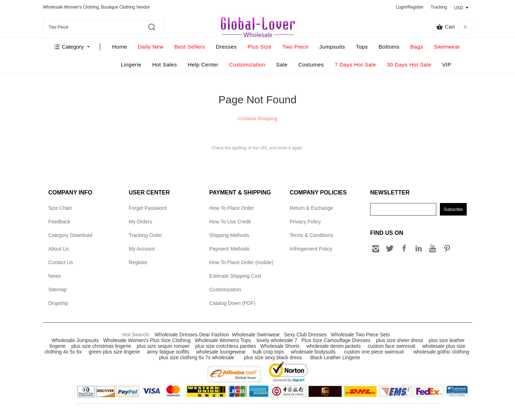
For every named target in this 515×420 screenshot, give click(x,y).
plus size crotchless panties (226, 346)
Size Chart (60, 208)
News (55, 276)
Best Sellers (190, 47)
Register (138, 262)
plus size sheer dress (399, 340)
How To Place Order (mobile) (241, 262)
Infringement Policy (311, 249)
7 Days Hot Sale (355, 65)
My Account (142, 249)
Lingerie (131, 65)
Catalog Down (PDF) (232, 303)
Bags (417, 47)
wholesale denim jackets (334, 346)
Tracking (439, 7)
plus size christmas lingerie (101, 346)
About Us (59, 249)
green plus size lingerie (114, 352)
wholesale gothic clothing (441, 352)
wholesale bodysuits (313, 352)
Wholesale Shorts (280, 346)
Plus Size (259, 47)
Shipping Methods (229, 235)
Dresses (227, 47)
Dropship (58, 303)
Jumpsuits (332, 47)
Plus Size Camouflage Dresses (336, 340)
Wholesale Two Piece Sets (360, 335)
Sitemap (57, 290)
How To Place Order (232, 208)
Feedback (59, 222)
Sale (282, 65)
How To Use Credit (230, 222)
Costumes (311, 65)
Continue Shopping (258, 118)
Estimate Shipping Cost (235, 276)
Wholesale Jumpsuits (75, 340)
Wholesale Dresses (176, 335)
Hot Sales (165, 65)
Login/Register (410, 7)
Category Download (70, 235)
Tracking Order (145, 235)
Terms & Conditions (311, 235)
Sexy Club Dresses (305, 335)
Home (120, 47)
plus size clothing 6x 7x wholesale (197, 357)
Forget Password (148, 208)
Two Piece (295, 47)
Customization (247, 65)
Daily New (151, 47)
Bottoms (389, 47)
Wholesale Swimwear (256, 335)
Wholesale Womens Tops (223, 340)
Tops (362, 47)
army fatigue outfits (168, 352)
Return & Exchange (311, 208)
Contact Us (61, 262)
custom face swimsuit (391, 346)
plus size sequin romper (163, 346)
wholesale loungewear (221, 352)
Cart (454, 27)
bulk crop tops (268, 352)
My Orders (140, 222)
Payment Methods (229, 249)
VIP (447, 65)
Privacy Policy (305, 222)
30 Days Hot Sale (409, 65)
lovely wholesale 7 (277, 340)
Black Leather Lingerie (335, 357)
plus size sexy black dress (273, 357)
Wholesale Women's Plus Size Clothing (147, 340)
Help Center (203, 65)
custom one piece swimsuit (374, 352)
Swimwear (447, 47)
